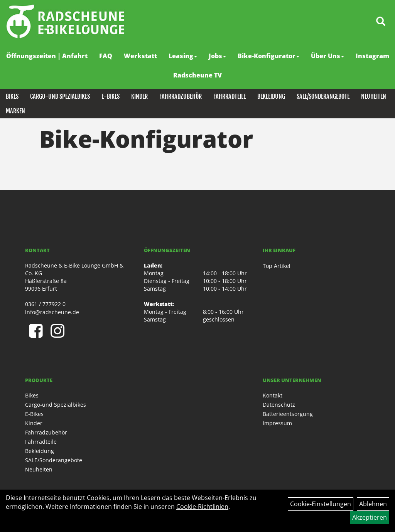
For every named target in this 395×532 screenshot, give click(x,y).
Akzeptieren (370, 517)
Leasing (183, 56)
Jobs (217, 56)
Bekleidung (271, 96)
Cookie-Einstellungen (321, 504)
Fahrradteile (230, 96)
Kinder (139, 96)
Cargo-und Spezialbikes (60, 96)
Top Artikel (277, 266)
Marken (15, 111)
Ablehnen (373, 504)
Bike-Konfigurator (268, 56)
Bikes (12, 96)
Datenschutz (279, 405)
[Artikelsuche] (381, 22)
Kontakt (273, 395)
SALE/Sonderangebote (323, 96)
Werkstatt (140, 56)
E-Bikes (111, 96)
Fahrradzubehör (181, 96)
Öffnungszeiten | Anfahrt (47, 56)
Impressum (277, 423)
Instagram (372, 56)
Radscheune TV (197, 75)
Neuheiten (374, 96)
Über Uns (327, 56)
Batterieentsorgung (288, 414)
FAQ (106, 56)
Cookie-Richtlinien (202, 507)
